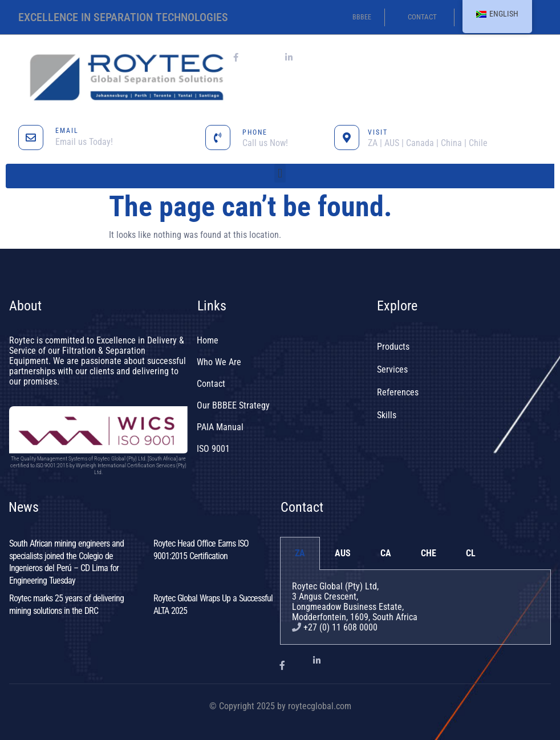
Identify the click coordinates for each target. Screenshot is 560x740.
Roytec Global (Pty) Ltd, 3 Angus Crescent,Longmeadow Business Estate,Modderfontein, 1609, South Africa (355, 602)
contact (422, 17)
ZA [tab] (300, 553)
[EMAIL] (31, 138)
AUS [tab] (343, 553)
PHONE (255, 132)
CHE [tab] (429, 553)
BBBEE (362, 17)
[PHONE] (218, 138)
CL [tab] (471, 553)
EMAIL (67, 131)
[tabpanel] (415, 607)
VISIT (378, 132)
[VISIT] (347, 138)
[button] (280, 173)
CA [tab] (386, 553)
